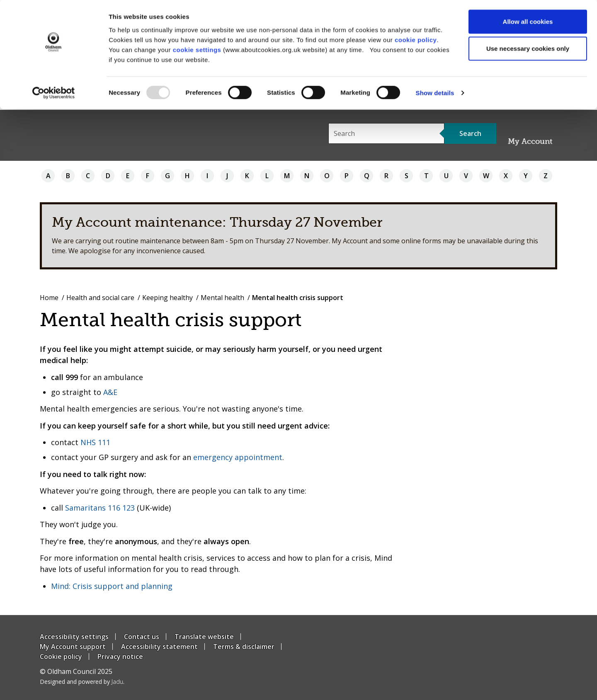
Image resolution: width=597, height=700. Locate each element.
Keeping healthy (167, 298)
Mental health (222, 298)
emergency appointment (238, 457)
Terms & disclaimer (244, 647)
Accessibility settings (74, 637)
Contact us (142, 637)
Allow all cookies (528, 22)
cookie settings (197, 50)
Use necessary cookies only (528, 49)
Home (49, 298)
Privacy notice (120, 656)
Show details (435, 93)
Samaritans (85, 508)
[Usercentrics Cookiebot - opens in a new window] (54, 94)
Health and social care (100, 298)
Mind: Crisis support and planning (112, 586)
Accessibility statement (159, 647)
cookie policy (416, 40)
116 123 (121, 508)
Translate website (204, 637)
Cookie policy (61, 656)
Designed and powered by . (82, 682)
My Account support (73, 647)
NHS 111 (95, 442)
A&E (110, 392)
